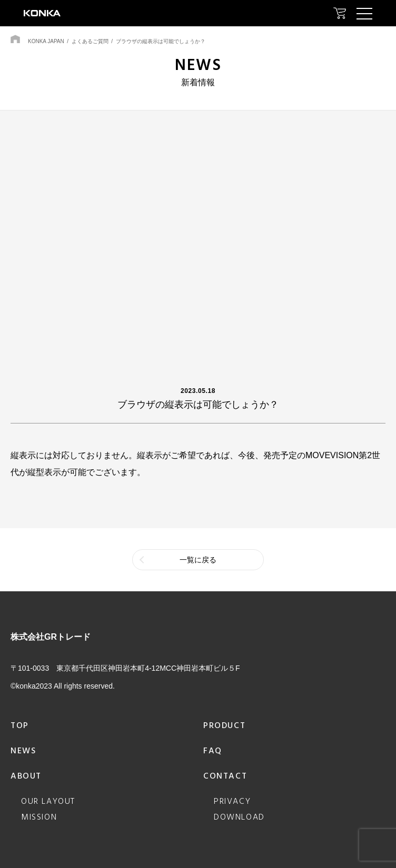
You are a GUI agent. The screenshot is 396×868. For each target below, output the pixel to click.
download (239, 817)
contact (225, 776)
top (20, 726)
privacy (232, 802)
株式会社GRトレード (51, 637)
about (26, 776)
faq (213, 751)
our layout (48, 802)
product (224, 726)
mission (39, 817)
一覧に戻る (198, 560)
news (23, 751)
